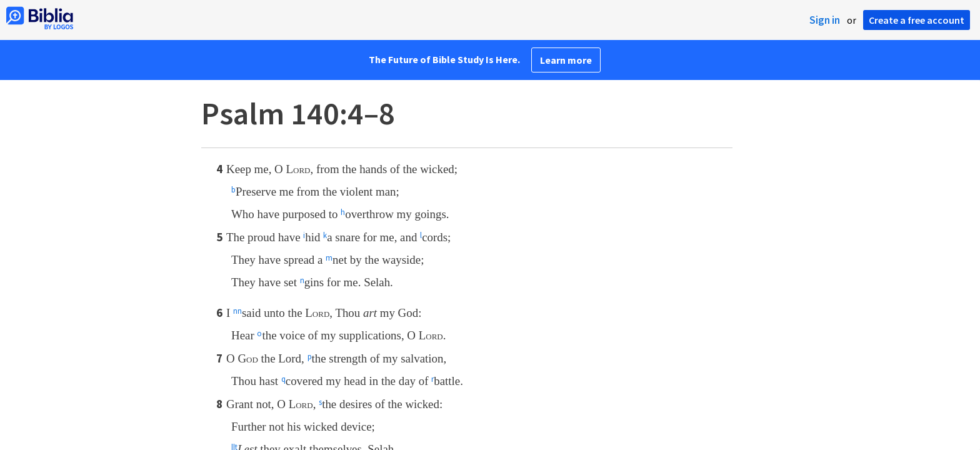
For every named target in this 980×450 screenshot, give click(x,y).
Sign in (825, 20)
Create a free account (917, 20)
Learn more (566, 60)
